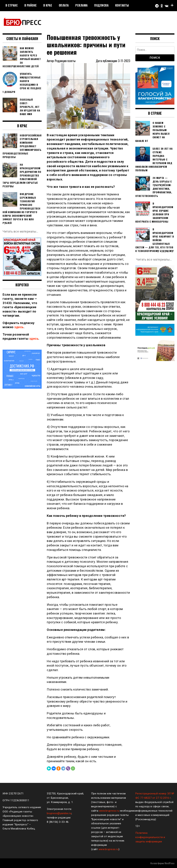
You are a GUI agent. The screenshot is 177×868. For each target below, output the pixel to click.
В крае (48, 5)
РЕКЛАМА (82, 5)
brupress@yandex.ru (59, 813)
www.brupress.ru (109, 811)
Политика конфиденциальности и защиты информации (150, 837)
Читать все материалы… (21, 231)
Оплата (64, 5)
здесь (19, 327)
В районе (31, 5)
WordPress (169, 863)
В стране (12, 5)
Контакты (122, 5)
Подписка (101, 5)
